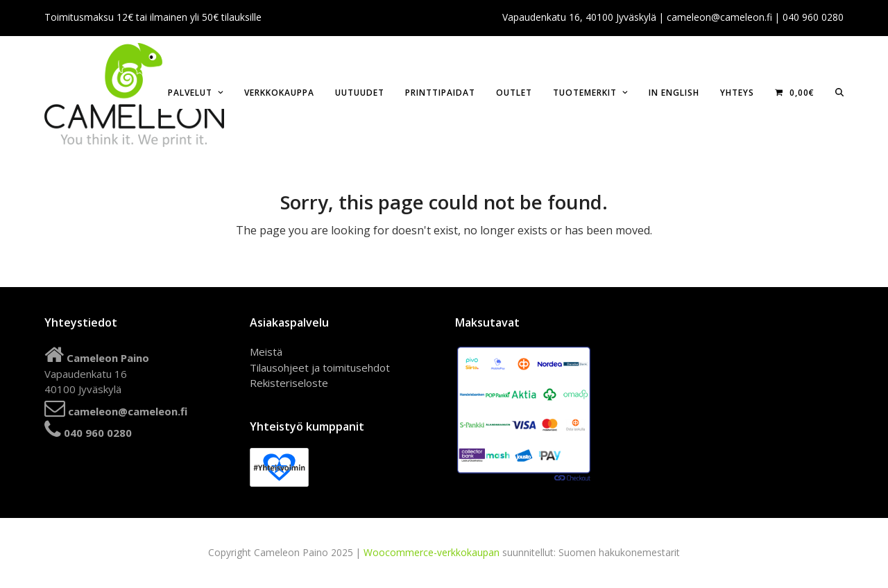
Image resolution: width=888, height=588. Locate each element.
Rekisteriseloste (289, 383)
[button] (839, 92)
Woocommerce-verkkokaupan (432, 552)
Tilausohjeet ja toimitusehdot (320, 367)
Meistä (266, 352)
